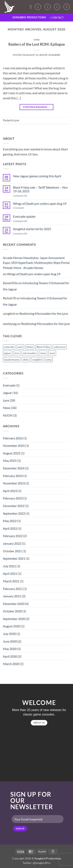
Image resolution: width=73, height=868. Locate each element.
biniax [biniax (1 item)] (30, 347)
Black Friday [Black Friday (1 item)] (43, 347)
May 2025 (10, 461)
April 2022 (10, 528)
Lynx (36, 40)
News (7, 408)
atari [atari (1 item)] (20, 347)
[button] (32, 7)
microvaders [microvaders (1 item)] (30, 353)
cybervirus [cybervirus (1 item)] (60, 347)
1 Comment (21, 208)
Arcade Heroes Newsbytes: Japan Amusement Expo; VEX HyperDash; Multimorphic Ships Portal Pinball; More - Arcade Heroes (36, 263)
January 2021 (12, 596)
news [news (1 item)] (43, 353)
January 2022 (12, 543)
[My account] (38, 7)
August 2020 (12, 626)
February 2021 (13, 589)
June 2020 (10, 641)
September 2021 (14, 558)
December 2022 (14, 506)
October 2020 (12, 611)
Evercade (9, 385)
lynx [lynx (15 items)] (17, 353)
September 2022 (14, 513)
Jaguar (7, 393)
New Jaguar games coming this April (37, 176)
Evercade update (24, 216)
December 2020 (14, 604)
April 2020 (10, 656)
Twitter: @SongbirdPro (36, 863)
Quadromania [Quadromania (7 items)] (12, 360)
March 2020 (11, 664)
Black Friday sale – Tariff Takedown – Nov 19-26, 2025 (40, 189)
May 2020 (10, 649)
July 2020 (9, 634)
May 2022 (10, 521)
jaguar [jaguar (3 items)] (8, 353)
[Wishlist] (47, 7)
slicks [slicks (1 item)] (26, 360)
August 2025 (12, 453)
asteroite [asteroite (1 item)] (9, 347)
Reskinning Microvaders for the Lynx (44, 313)
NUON (8, 415)
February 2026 (13, 438)
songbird (54, 55)
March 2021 (11, 581)
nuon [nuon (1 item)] (52, 353)
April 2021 (10, 573)
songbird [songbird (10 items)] (37, 360)
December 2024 (14, 468)
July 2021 (9, 566)
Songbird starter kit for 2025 (32, 229)
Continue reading (36, 107)
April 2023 (10, 491)
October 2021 (12, 551)
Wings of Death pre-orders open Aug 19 (40, 203)
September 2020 (14, 619)
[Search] (67, 7)
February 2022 (13, 536)
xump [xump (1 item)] (48, 360)
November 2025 (14, 446)
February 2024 (13, 476)
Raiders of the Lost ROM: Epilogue (37, 44)
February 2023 (13, 498)
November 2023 (14, 483)
